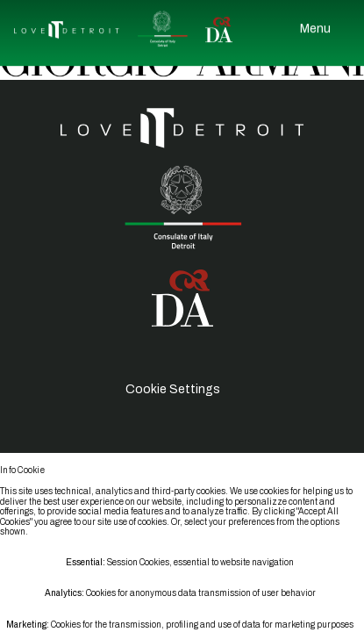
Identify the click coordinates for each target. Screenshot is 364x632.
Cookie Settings (173, 389)
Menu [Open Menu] (315, 26)
